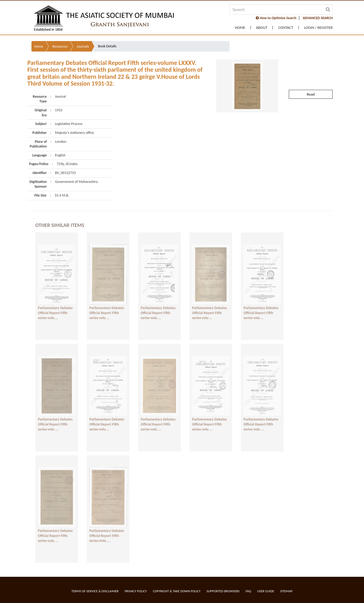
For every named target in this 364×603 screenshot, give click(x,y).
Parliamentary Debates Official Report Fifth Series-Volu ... (107, 533)
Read (311, 83)
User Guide (266, 591)
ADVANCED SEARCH (318, 18)
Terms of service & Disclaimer (95, 591)
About (262, 28)
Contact (286, 28)
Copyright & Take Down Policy (177, 591)
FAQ (248, 591)
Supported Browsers (223, 591)
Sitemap (286, 591)
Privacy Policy (136, 591)
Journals (83, 36)
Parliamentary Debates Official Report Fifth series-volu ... (55, 310)
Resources (60, 36)
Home (240, 28)
